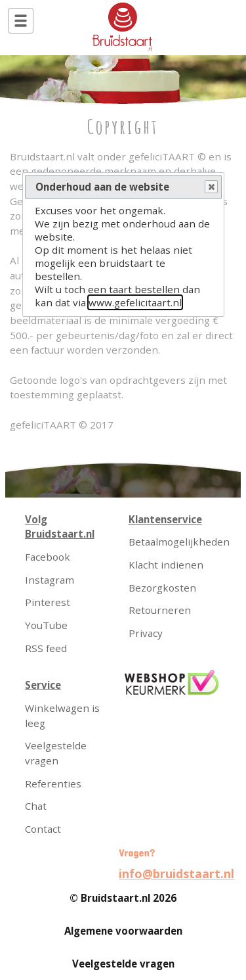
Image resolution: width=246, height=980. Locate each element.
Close (211, 187)
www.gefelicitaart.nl (135, 302)
